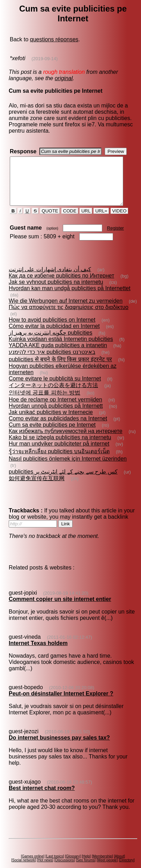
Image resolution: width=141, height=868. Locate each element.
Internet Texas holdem (38, 646)
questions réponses (54, 39)
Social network (25, 857)
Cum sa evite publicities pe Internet (52, 434)
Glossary (74, 853)
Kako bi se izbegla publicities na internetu (60, 447)
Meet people (108, 857)
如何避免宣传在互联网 (36, 481)
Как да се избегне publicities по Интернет (61, 285)
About (121, 853)
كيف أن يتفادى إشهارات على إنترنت (50, 279)
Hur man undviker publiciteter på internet (59, 453)
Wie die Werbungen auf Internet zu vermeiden (65, 310)
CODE (69, 220)
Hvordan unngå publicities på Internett (55, 415)
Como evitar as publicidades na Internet (58, 428)
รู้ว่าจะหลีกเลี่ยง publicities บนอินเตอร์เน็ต (59, 461)
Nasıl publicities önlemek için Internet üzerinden (67, 468)
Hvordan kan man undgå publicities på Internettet (69, 298)
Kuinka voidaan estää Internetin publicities (61, 348)
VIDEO (119, 220)
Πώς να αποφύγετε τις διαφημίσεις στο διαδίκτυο (68, 317)
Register (115, 237)
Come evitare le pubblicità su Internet (54, 388)
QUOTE (49, 220)
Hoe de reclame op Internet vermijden (55, 409)
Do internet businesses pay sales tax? (59, 741)
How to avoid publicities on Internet (52, 329)
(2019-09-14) (44, 59)
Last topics (56, 853)
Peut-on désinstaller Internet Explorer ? (61, 697)
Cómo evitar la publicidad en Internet (54, 335)
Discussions (66, 857)
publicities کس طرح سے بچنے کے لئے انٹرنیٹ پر (63, 475)
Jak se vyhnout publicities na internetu (55, 291)
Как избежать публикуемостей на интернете (65, 440)
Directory (128, 857)
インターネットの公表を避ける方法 (53, 395)
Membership (103, 853)
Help (87, 853)
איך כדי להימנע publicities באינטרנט (52, 361)
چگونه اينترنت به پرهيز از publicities (50, 342)
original (64, 78)
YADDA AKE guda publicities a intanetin (58, 355)
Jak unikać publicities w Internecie (50, 422)
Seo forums (87, 857)
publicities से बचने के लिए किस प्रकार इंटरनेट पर (60, 369)
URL (86, 220)
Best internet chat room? (41, 785)
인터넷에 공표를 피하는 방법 (44, 402)
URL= (101, 220)
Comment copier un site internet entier (60, 602)
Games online (34, 853)
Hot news (46, 857)
